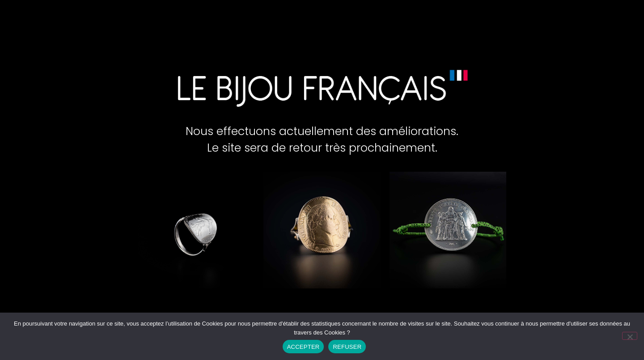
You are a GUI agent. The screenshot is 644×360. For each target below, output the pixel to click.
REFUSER (347, 347)
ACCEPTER (303, 347)
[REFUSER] (630, 336)
